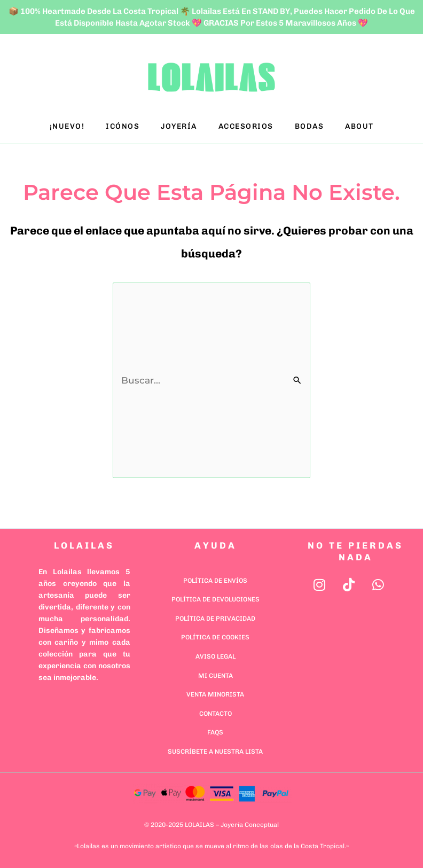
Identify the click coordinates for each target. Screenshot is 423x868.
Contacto (216, 714)
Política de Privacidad (215, 619)
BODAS (310, 126)
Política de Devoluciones (216, 599)
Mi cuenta (216, 676)
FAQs (215, 732)
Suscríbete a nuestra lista (215, 752)
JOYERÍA (179, 126)
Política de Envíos (215, 581)
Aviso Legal (216, 656)
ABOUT (359, 126)
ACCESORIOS (246, 126)
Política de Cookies (215, 637)
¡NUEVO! (67, 126)
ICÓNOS (123, 126)
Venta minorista (215, 694)
